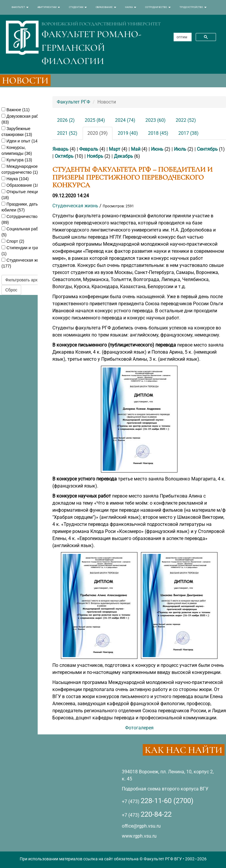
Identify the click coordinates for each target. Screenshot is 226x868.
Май (136, 149)
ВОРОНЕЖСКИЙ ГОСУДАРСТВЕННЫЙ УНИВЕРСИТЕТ (101, 24)
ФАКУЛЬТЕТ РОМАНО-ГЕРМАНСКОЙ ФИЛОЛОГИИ (91, 47)
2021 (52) (67, 133)
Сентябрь (207, 149)
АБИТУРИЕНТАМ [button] (49, 7)
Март (115, 149)
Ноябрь (95, 156)
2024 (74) (125, 120)
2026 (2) (66, 120)
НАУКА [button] (131, 7)
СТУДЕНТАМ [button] (78, 7)
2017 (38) (188, 133)
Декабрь (123, 156)
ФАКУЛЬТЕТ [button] (20, 7)
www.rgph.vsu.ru (139, 836)
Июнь (157, 149)
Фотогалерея (139, 728)
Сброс (11, 290)
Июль (180, 149)
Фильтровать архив (24, 280)
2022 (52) (186, 120)
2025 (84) (95, 120)
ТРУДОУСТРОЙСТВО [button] (193, 7)
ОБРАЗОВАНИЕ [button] (106, 7)
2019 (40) (128, 133)
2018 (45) (158, 133)
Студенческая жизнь (75, 206)
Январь (60, 149)
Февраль (89, 149)
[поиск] (182, 37)
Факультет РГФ (73, 102)
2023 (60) (156, 120)
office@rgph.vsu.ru (141, 826)
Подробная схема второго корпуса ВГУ (165, 789)
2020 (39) (98, 133)
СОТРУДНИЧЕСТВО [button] (158, 7)
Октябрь (64, 156)
